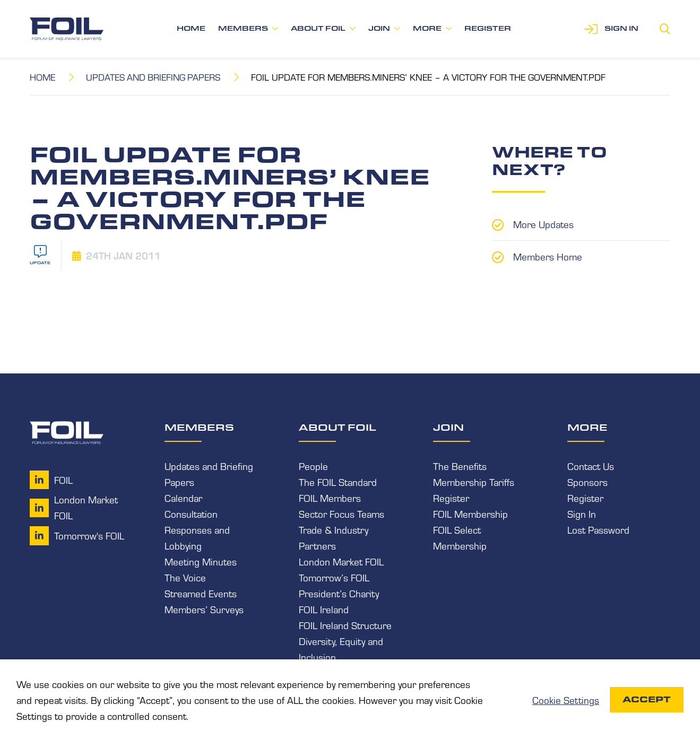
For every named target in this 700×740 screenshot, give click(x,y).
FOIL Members (330, 498)
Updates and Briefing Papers (154, 77)
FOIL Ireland (324, 609)
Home (191, 28)
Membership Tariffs (474, 482)
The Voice (185, 577)
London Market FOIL (341, 561)
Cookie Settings (566, 700)
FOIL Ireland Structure (345, 625)
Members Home (548, 256)
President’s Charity (339, 593)
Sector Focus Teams (342, 513)
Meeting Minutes (201, 561)
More (427, 28)
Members (243, 28)
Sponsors (587, 482)
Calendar (183, 498)
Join (379, 28)
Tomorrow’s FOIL (334, 577)
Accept (647, 699)
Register (488, 28)
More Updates (543, 224)
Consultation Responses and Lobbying (197, 529)
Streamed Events (201, 593)
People (313, 466)
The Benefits (460, 466)
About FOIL (318, 28)
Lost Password (598, 529)
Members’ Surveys (204, 609)
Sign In (582, 513)
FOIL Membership (470, 513)
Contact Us (591, 466)
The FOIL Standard (338, 482)
